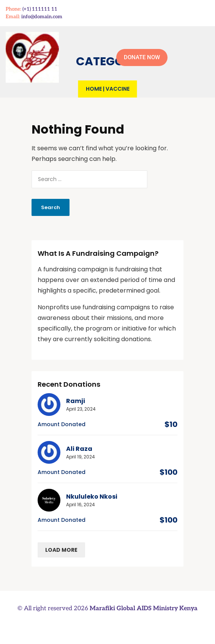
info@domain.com (42, 17)
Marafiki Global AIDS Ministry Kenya (144, 609)
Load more (61, 550)
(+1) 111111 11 (40, 9)
